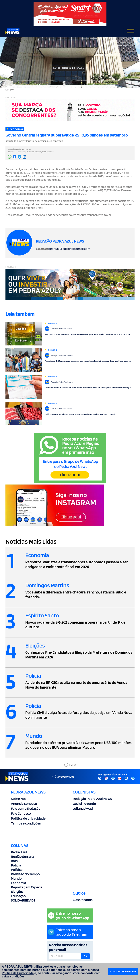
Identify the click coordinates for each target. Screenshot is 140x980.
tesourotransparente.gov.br (94, 215)
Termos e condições (26, 823)
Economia (19, 883)
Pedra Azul (19, 852)
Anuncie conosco (24, 804)
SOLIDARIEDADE (23, 900)
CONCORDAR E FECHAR (123, 972)
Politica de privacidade (28, 818)
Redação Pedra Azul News (92, 799)
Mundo (16, 878)
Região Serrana (23, 856)
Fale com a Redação (26, 808)
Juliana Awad (83, 808)
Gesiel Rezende (84, 804)
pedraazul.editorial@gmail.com (69, 249)
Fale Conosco (21, 813)
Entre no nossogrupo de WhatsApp (69, 915)
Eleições (17, 891)
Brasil (15, 861)
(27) (63, 777)
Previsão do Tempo (25, 874)
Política (17, 870)
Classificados (83, 900)
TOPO (70, 765)
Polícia (16, 865)
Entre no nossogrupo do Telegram (68, 932)
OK (85, 956)
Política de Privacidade (18, 973)
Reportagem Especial (27, 887)
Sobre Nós (19, 799)
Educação (18, 896)
